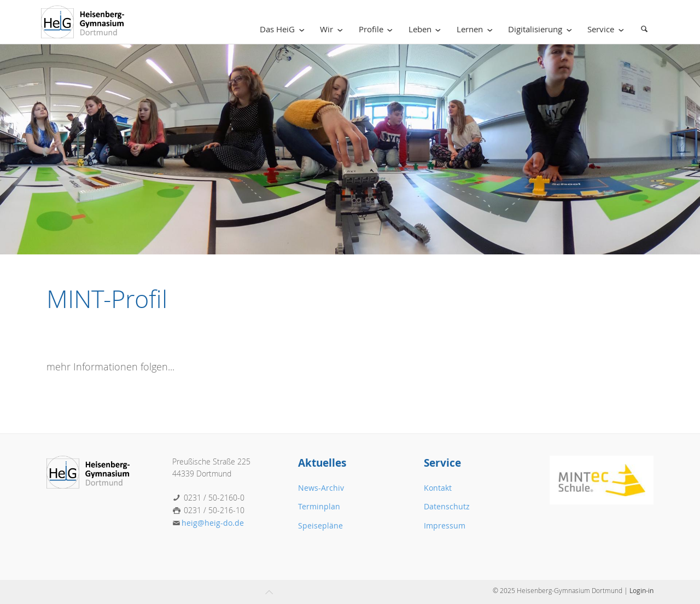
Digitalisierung (542, 29)
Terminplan (319, 506)
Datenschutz (447, 506)
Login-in (641, 590)
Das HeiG (284, 29)
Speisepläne (320, 525)
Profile (378, 29)
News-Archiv (321, 488)
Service (608, 29)
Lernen (477, 29)
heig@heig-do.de (213, 523)
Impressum (445, 525)
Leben (427, 29)
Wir (333, 29)
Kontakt (438, 488)
